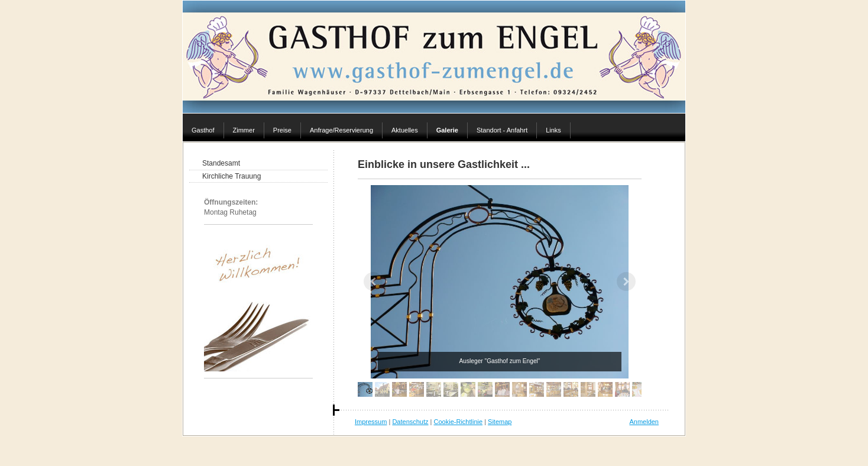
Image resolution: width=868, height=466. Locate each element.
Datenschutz (410, 422)
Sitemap (500, 422)
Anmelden (644, 422)
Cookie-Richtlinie (459, 422)
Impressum (371, 422)
